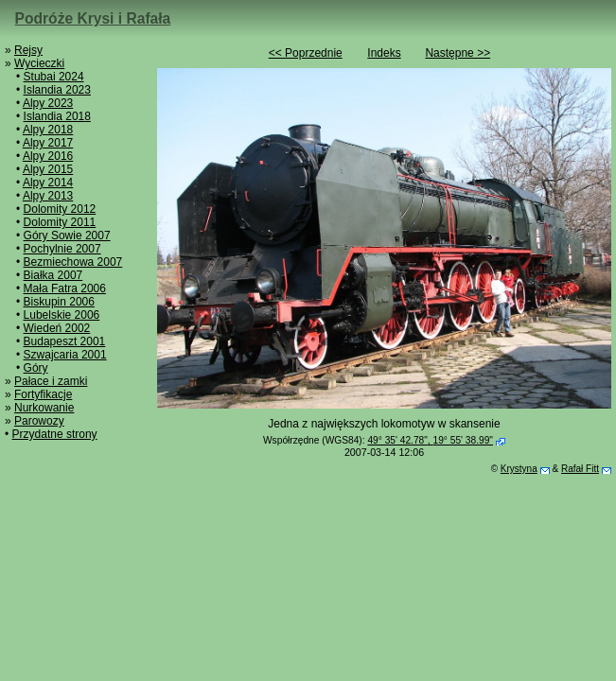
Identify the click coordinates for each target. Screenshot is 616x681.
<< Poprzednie (306, 53)
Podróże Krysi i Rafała (93, 18)
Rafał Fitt (580, 469)
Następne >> (458, 53)
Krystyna (519, 469)
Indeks (384, 53)
